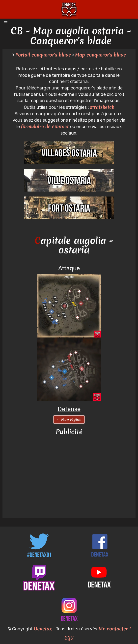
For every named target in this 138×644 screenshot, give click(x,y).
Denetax (43, 629)
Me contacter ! (114, 629)
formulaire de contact (45, 126)
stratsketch (102, 107)
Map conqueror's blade (100, 55)
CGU (69, 638)
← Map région (69, 420)
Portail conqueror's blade (43, 55)
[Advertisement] (69, 477)
